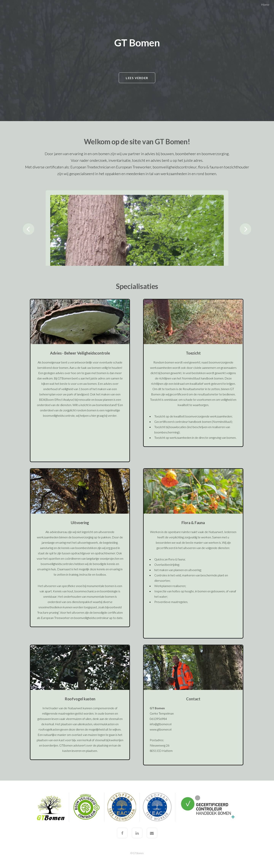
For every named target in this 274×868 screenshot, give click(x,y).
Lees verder (137, 78)
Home (265, 4)
